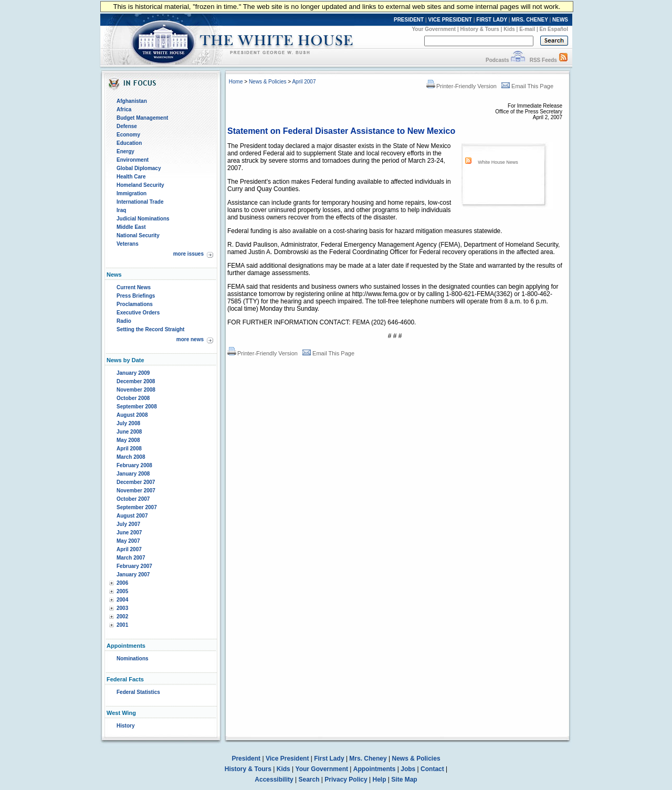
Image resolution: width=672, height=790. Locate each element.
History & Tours (480, 29)
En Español (554, 29)
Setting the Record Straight (150, 329)
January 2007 (133, 575)
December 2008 (136, 381)
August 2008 (132, 415)
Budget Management (142, 118)
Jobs (408, 769)
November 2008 (136, 390)
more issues (188, 254)
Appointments (375, 769)
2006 (122, 583)
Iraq (121, 210)
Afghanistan (132, 101)
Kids (509, 29)
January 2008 (133, 474)
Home (236, 82)
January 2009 (133, 373)
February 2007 (134, 566)
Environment (133, 160)
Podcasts (497, 60)
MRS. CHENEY (529, 20)
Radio (124, 321)
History (125, 726)
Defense (127, 126)
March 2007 (131, 558)
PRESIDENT (409, 20)
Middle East (131, 227)
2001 (122, 625)
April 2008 (129, 449)
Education (129, 143)
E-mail (527, 29)
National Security (138, 235)
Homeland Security (140, 185)
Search (309, 780)
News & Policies (268, 82)
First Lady (329, 759)
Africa (124, 109)
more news (190, 339)
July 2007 (128, 524)
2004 (122, 600)
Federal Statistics (138, 692)
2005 (122, 591)
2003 (122, 608)
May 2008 (128, 440)
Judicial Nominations (143, 219)
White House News (498, 162)
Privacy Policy (346, 780)
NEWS (560, 20)
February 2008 (134, 465)
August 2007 (132, 516)
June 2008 (129, 432)
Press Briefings (136, 296)
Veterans (128, 244)
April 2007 (129, 549)
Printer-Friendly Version (461, 86)
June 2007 (129, 533)
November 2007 (136, 491)
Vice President (287, 759)
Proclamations (135, 304)
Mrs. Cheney (368, 759)
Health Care (131, 177)
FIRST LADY (492, 20)
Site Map (404, 780)
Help (380, 780)
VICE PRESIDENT (450, 20)
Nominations (133, 659)
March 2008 (131, 457)
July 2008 (128, 423)
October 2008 (133, 398)
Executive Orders (138, 313)
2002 (122, 617)
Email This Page (527, 86)
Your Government (434, 29)
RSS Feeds (543, 60)
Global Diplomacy (139, 168)
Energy (125, 151)
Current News (134, 287)
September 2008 (137, 407)
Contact (432, 769)
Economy (128, 135)
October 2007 (133, 499)
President (246, 759)
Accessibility (274, 780)
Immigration (132, 193)
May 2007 (128, 541)
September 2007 (137, 507)
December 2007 (136, 482)
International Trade (140, 202)
